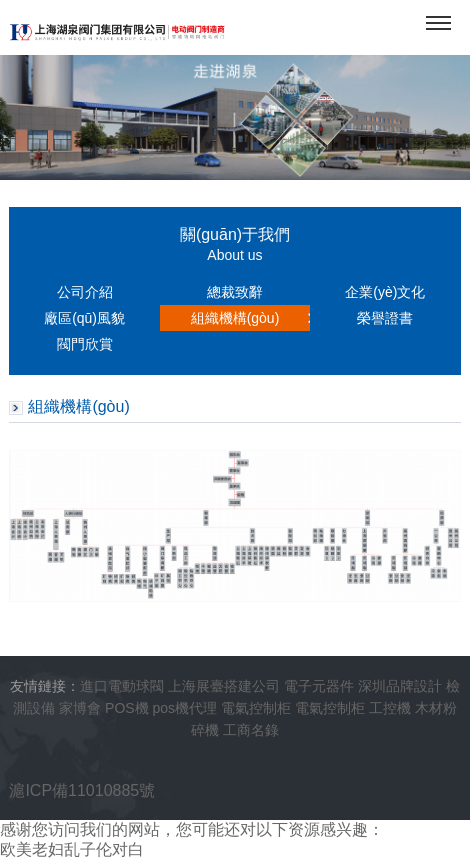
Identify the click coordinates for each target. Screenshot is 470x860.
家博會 (80, 708)
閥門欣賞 (85, 344)
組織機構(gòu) (235, 318)
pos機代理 (185, 708)
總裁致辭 (235, 292)
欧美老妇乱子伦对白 (72, 849)
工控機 (390, 708)
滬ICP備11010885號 (82, 790)
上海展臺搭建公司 (224, 686)
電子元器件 (319, 686)
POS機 (127, 708)
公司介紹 (85, 292)
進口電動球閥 (122, 686)
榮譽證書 (385, 318)
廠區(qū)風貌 (84, 318)
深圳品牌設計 (400, 686)
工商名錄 (251, 730)
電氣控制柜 (256, 708)
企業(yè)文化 (385, 292)
